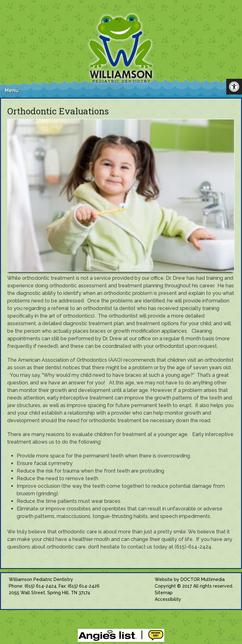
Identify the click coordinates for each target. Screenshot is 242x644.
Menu (12, 91)
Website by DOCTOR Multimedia (190, 579)
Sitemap (164, 593)
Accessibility (168, 599)
